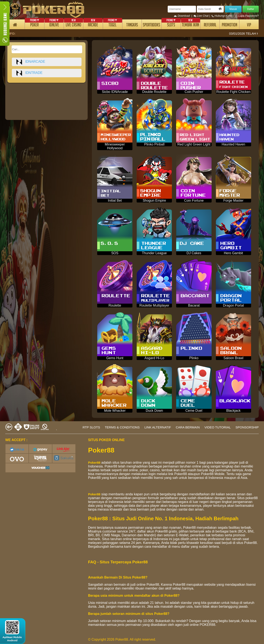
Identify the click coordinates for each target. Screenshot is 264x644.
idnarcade (31, 62)
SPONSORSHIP (247, 427)
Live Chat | (202, 16)
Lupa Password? (247, 16)
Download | (184, 16)
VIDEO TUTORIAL (218, 427)
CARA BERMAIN (188, 427)
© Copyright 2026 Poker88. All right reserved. (122, 639)
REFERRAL (210, 25)
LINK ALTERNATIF (158, 427)
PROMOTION (229, 25)
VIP (249, 25)
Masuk (233, 9)
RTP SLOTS (91, 427)
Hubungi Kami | (223, 16)
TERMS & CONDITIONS (122, 427)
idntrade (29, 73)
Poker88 (94, 463)
